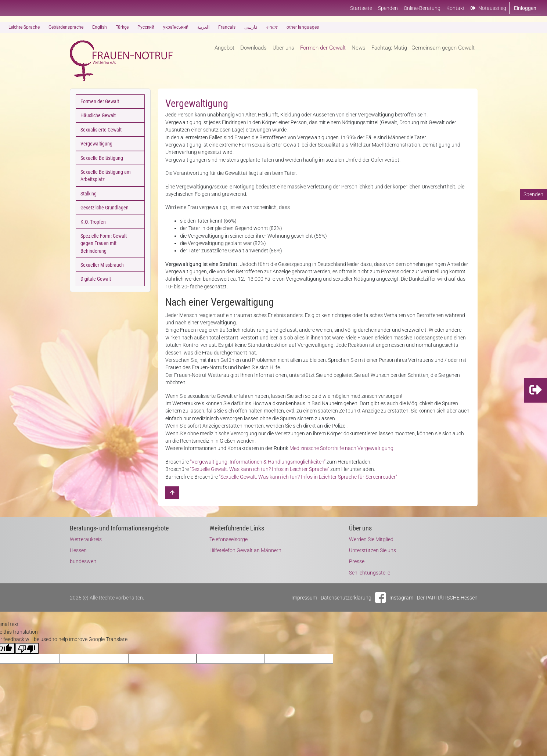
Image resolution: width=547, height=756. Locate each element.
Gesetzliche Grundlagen (105, 208)
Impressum (304, 598)
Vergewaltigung (96, 144)
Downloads (253, 48)
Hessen (78, 550)
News (359, 48)
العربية (203, 27)
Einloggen (525, 8)
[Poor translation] (27, 648)
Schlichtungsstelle (370, 573)
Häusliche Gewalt (98, 115)
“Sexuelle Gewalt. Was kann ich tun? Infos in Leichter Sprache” (260, 469)
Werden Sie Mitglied (371, 539)
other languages (303, 27)
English (100, 27)
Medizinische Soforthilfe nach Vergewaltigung (341, 448)
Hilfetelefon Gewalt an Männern (245, 550)
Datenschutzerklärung (346, 598)
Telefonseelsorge (228, 539)
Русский (146, 27)
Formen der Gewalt (323, 48)
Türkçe (122, 27)
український (176, 27)
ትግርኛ (272, 27)
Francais (227, 27)
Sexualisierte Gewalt (101, 130)
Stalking (89, 194)
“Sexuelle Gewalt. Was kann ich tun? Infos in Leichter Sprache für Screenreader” (308, 477)
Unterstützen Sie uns (373, 550)
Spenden (388, 8)
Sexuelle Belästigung (102, 158)
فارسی (251, 27)
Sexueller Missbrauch (102, 265)
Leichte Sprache (24, 27)
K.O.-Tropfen (93, 222)
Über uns (283, 48)
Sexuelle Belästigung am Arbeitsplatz (106, 176)
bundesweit (83, 561)
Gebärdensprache (66, 27)
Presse (357, 561)
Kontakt (456, 8)
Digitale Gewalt (96, 279)
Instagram (401, 598)
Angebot (224, 48)
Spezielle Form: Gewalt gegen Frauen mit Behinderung (104, 243)
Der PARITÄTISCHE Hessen (447, 598)
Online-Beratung (422, 8)
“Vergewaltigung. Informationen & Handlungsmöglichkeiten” (258, 462)
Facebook (380, 597)
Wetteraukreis (86, 539)
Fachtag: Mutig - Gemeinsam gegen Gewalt (423, 48)
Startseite (361, 8)
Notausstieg (488, 8)
